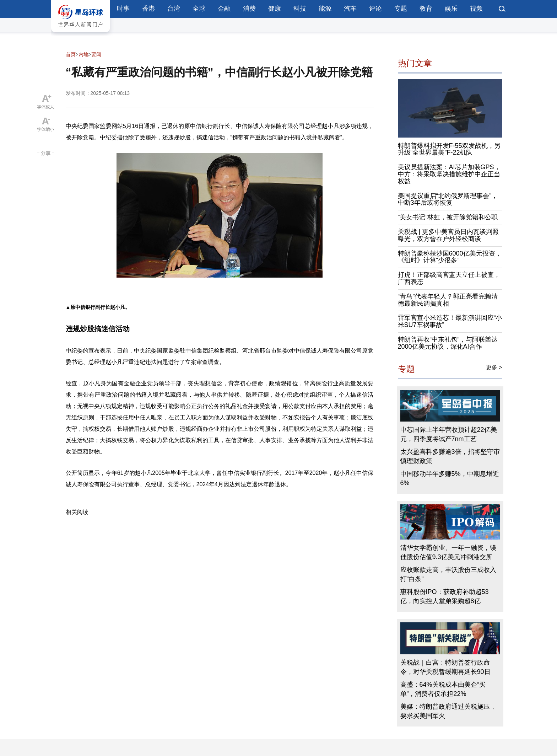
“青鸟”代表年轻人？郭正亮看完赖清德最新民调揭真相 (448, 300)
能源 (325, 9)
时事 (123, 9)
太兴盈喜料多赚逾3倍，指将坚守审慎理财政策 (450, 456)
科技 (300, 9)
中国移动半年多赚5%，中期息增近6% (450, 478)
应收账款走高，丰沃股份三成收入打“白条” (448, 574)
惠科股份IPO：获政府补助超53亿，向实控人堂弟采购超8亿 (445, 596)
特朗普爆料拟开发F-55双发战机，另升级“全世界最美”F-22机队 (449, 149)
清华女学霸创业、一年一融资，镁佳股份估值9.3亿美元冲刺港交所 (448, 552)
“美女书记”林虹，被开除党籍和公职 (448, 217)
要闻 (96, 54)
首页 (71, 54)
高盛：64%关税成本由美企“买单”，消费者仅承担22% (443, 689)
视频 (476, 9)
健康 (275, 9)
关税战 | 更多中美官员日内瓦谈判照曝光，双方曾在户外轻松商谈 (448, 235)
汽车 (350, 9)
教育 (426, 9)
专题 (401, 9)
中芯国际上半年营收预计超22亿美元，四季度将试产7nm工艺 (449, 434)
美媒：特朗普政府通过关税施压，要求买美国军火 (448, 711)
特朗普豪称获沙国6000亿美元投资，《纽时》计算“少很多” (450, 257)
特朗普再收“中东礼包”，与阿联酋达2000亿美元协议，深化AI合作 (448, 343)
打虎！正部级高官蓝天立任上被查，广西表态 (449, 278)
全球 (199, 9)
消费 (249, 9)
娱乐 (451, 9)
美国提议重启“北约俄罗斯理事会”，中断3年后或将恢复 (448, 199)
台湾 (174, 9)
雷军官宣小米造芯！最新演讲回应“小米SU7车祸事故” (450, 321)
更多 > (494, 367)
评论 (375, 9)
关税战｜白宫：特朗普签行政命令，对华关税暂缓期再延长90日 (445, 667)
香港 (148, 9)
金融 (224, 9)
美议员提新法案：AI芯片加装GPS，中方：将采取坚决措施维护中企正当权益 (449, 174)
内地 (83, 54)
